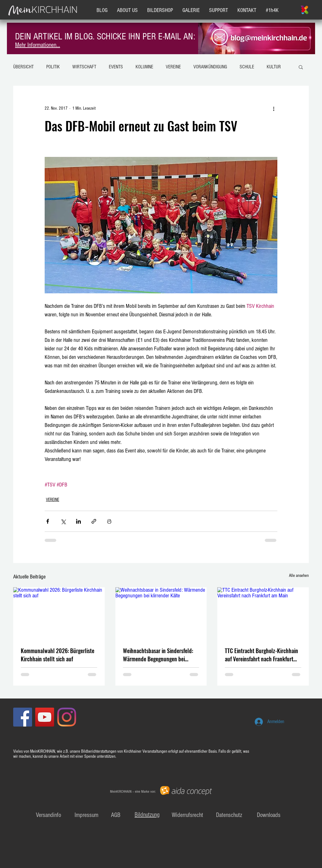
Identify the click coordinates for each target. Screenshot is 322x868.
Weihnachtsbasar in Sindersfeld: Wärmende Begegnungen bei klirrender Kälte (158, 655)
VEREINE (173, 67)
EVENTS (116, 67)
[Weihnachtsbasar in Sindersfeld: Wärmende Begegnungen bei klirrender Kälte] (161, 613)
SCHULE (247, 67)
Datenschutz (229, 815)
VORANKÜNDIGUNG (210, 67)
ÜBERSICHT (23, 67)
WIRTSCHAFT (84, 67)
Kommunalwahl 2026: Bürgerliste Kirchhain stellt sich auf (58, 655)
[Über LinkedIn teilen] (78, 521)
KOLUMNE (144, 67)
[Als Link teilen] (94, 521)
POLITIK (53, 67)
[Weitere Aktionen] (274, 108)
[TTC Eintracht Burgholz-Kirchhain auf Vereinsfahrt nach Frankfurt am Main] (263, 613)
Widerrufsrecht (187, 815)
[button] (301, 67)
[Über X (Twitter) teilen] (63, 521)
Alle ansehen (299, 576)
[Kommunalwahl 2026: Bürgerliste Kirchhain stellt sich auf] (59, 613)
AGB (116, 815)
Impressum (86, 815)
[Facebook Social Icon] (23, 717)
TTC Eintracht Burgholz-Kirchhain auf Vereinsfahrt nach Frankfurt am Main (261, 655)
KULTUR (274, 67)
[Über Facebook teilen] (48, 521)
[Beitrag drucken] (109, 521)
